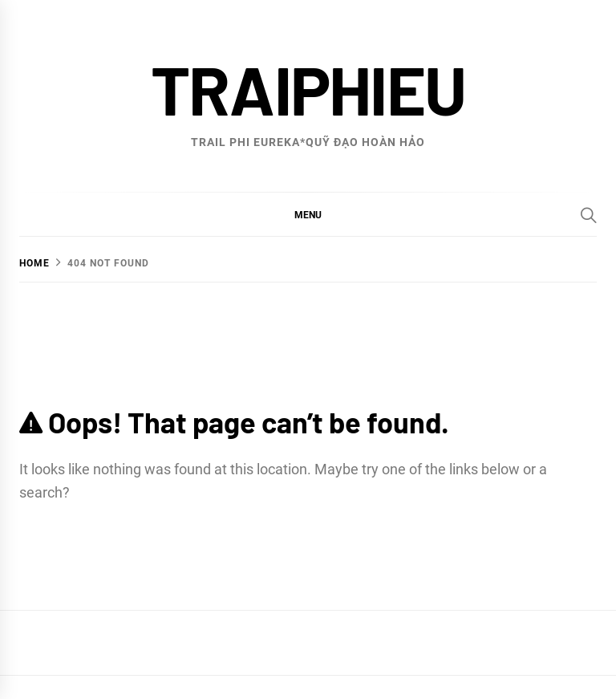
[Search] (589, 215)
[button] (308, 214)
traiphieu (308, 89)
